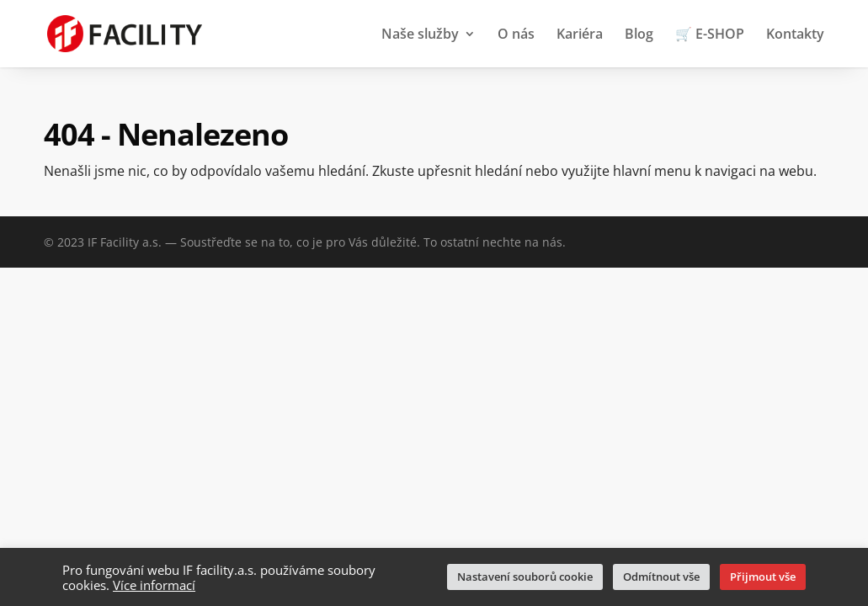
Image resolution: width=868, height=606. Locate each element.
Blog (639, 35)
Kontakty (795, 35)
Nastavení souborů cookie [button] (525, 577)
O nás (516, 35)
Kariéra (580, 35)
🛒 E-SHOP (710, 35)
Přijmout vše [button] (763, 577)
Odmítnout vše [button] (661, 577)
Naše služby (420, 35)
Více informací (154, 585)
